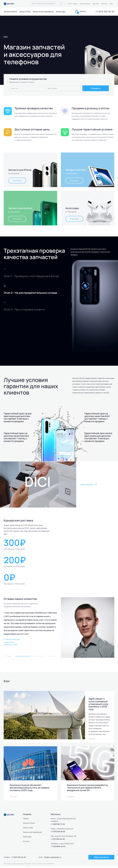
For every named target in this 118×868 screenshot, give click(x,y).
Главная (26, 820)
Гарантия (104, 4)
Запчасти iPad (25, 12)
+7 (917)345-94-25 (58, 841)
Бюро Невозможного (46, 865)
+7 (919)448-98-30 (58, 833)
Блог (111, 4)
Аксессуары (61, 12)
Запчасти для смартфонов (43, 12)
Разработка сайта (31, 865)
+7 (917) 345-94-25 (105, 12)
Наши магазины (85, 4)
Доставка (96, 4)
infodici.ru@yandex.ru (52, 859)
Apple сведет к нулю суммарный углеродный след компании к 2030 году (98, 704)
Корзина (83, 11)
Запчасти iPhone (10, 12)
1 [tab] (22, 656)
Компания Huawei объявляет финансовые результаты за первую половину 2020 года (30, 789)
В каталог (17, 181)
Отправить (96, 88)
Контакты (26, 843)
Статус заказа (73, 4)
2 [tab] (37, 656)
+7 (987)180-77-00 (58, 826)
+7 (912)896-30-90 (58, 848)
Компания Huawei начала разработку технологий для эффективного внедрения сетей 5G (88, 789)
